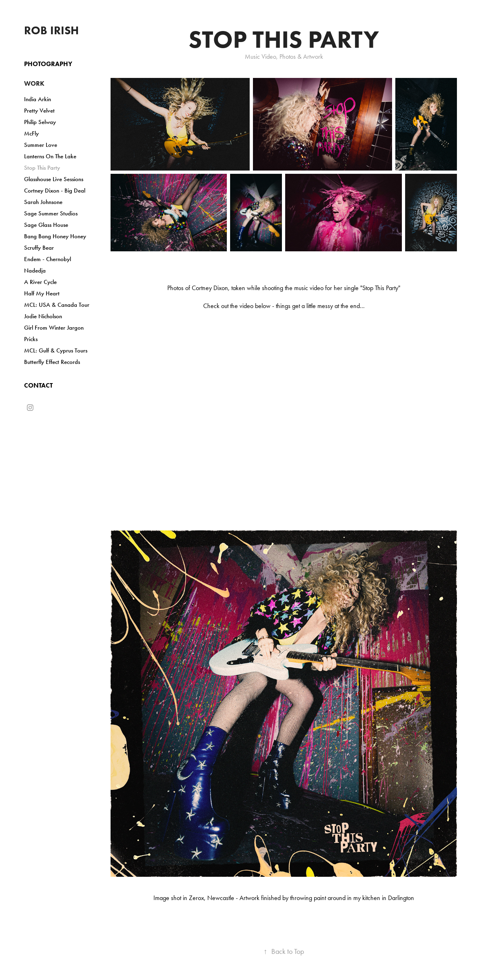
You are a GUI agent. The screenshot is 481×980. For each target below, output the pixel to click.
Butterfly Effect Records (52, 362)
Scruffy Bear (39, 248)
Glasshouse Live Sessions (54, 179)
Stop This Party (42, 168)
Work (34, 83)
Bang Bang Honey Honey (55, 236)
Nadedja (35, 270)
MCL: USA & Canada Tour (57, 305)
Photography (48, 64)
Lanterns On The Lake (50, 156)
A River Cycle (40, 282)
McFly (31, 133)
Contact (38, 385)
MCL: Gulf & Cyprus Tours (56, 350)
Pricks (31, 339)
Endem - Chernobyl (48, 259)
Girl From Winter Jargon (54, 328)
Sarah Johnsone (43, 202)
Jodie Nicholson (43, 316)
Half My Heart (42, 293)
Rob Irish (51, 30)
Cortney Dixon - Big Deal (55, 191)
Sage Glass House (46, 225)
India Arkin (38, 99)
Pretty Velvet (39, 111)
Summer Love (41, 145)
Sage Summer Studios (51, 213)
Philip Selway (40, 122)
